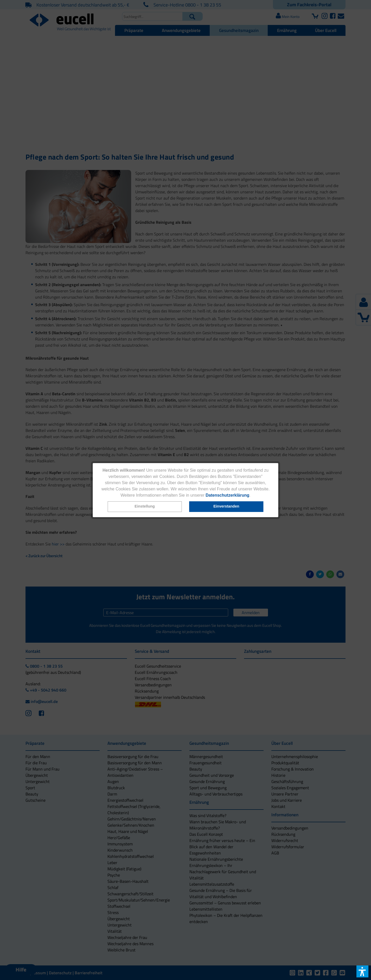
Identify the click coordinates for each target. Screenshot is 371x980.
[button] (145, 507)
